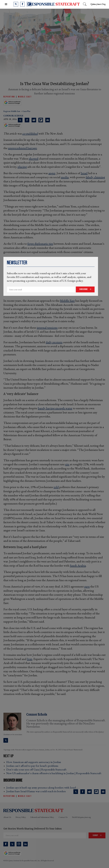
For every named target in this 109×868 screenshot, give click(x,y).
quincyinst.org (98, 4)
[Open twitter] (16, 4)
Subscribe (84, 289)
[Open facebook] (22, 4)
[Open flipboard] (29, 4)
